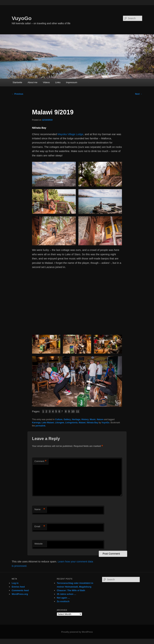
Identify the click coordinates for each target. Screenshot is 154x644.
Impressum (72, 82)
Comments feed (20, 590)
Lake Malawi (48, 423)
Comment (41, 461)
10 (73, 411)
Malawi (82, 423)
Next (139, 94)
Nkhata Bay (92, 423)
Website (39, 544)
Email (40, 527)
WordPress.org (20, 594)
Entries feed (18, 587)
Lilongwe (60, 423)
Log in (15, 583)
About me (33, 82)
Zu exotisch (63, 601)
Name (40, 509)
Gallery (67, 419)
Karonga (36, 423)
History (85, 419)
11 (78, 411)
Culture (59, 419)
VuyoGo (22, 18)
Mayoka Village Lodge (70, 134)
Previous (17, 94)
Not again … (63, 598)
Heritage (76, 419)
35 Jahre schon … (66, 594)
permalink (41, 426)
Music (93, 419)
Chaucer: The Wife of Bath (71, 590)
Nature (100, 419)
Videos (46, 82)
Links (58, 82)
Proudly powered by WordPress (77, 632)
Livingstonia (71, 423)
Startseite (17, 82)
